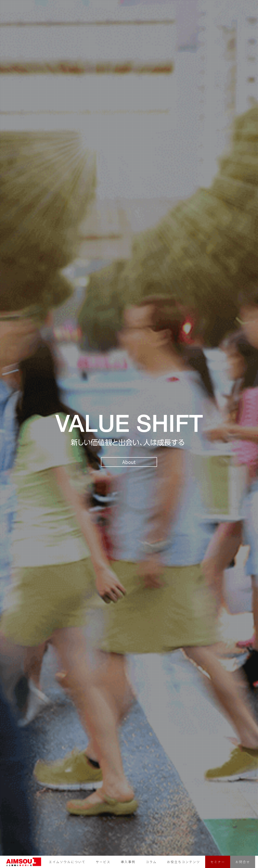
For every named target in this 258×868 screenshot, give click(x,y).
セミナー (218, 862)
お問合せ (243, 862)
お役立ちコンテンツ (183, 862)
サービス (103, 862)
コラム (151, 862)
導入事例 (128, 862)
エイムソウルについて (67, 862)
